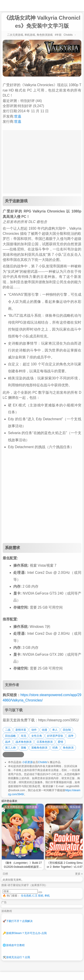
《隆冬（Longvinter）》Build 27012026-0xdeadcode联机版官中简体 (23, 865)
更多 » (79, 874)
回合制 (67, 730)
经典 (55, 748)
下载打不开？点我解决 (18, 921)
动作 (34, 730)
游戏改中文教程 (14, 945)
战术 (8, 742)
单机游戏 (30, 35)
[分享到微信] (16, 755)
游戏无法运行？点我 (16, 957)
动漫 (44, 730)
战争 (71, 736)
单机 (47, 896)
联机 (41, 896)
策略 (24, 748)
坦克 (24, 736)
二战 (8, 730)
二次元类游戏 (15, 35)
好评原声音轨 (55, 736)
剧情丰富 (21, 730)
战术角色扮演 (24, 742)
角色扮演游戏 (45, 35)
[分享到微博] (5, 755)
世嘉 (18, 116)
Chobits (43, 762)
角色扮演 (68, 748)
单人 (55, 730)
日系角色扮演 (45, 742)
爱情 (60, 742)
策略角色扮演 (39, 748)
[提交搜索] (40, 892)
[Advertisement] (42, 497)
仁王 (35, 896)
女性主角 (37, 736)
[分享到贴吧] (21, 755)
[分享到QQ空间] (11, 755)
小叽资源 (27, 762)
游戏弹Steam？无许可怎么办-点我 (25, 933)
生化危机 (26, 896)
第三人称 (10, 748)
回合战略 (10, 736)
